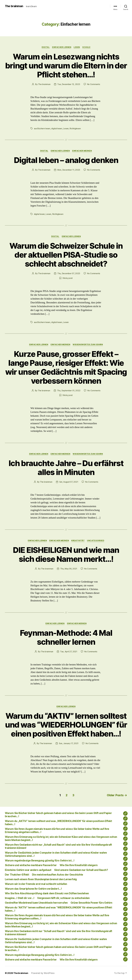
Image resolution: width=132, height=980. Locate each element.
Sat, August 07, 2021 (69, 482)
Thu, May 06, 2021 (69, 569)
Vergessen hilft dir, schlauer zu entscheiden (63, 898)
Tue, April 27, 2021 (69, 652)
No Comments (94, 84)
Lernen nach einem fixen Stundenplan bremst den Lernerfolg (41, 879)
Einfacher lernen (62, 47)
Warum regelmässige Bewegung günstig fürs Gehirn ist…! (40, 861)
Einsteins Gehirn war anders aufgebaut (28, 870)
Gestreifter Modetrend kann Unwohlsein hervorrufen (36, 903)
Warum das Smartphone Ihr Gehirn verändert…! (33, 889)
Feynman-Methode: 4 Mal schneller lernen (66, 637)
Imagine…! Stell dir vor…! (20, 898)
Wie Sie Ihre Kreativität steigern (79, 865)
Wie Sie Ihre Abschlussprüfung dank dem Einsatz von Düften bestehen (47, 893)
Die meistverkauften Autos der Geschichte (58, 875)
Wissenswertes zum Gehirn (88, 345)
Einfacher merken (82, 151)
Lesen (66, 128)
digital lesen (57, 128)
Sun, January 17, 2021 (69, 743)
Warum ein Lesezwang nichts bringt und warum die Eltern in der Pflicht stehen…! (66, 66)
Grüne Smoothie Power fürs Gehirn (91, 903)
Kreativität (78, 541)
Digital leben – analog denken (66, 160)
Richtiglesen (75, 128)
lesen (77, 47)
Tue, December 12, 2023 (69, 84)
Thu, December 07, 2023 (69, 273)
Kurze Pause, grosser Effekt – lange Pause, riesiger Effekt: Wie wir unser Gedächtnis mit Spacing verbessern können (66, 367)
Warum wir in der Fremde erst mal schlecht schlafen (36, 884)
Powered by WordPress (43, 973)
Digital (46, 47)
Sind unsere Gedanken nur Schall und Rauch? (81, 870)
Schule (86, 47)
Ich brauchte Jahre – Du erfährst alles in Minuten (66, 468)
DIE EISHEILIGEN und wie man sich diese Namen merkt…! (66, 554)
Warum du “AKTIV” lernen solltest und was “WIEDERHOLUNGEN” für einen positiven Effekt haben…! (66, 725)
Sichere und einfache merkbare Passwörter (31, 865)
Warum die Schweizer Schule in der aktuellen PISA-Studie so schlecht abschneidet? (66, 255)
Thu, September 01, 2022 (69, 391)
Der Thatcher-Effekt (17, 875)
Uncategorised (96, 541)
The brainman (14, 6)
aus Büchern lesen (42, 128)
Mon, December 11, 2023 (69, 170)
